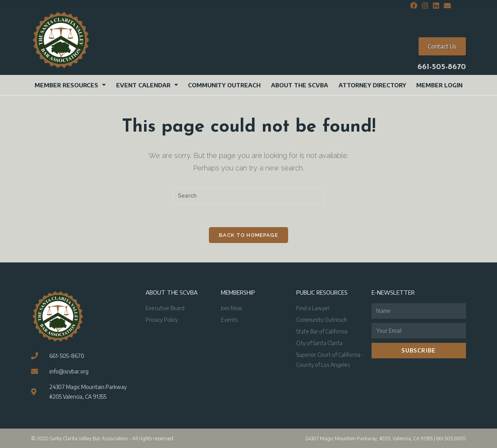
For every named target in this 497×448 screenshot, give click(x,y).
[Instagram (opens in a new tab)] (425, 6)
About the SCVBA (300, 85)
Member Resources (70, 85)
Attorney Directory (372, 85)
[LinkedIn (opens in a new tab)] (436, 6)
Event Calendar (147, 85)
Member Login (439, 85)
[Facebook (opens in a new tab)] (414, 6)
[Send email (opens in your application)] (446, 6)
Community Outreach (224, 85)
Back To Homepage (248, 235)
